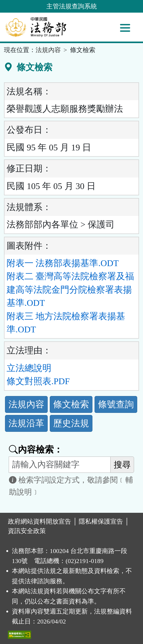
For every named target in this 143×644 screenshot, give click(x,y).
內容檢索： (36, 450)
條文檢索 (71, 404)
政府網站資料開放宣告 (40, 521)
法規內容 (48, 50)
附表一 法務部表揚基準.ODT (63, 263)
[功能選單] (125, 28)
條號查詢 (116, 404)
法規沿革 (26, 423)
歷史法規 (71, 423)
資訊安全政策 (27, 531)
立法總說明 (29, 368)
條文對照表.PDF (38, 381)
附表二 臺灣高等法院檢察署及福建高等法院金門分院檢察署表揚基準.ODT (70, 290)
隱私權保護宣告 (101, 521)
